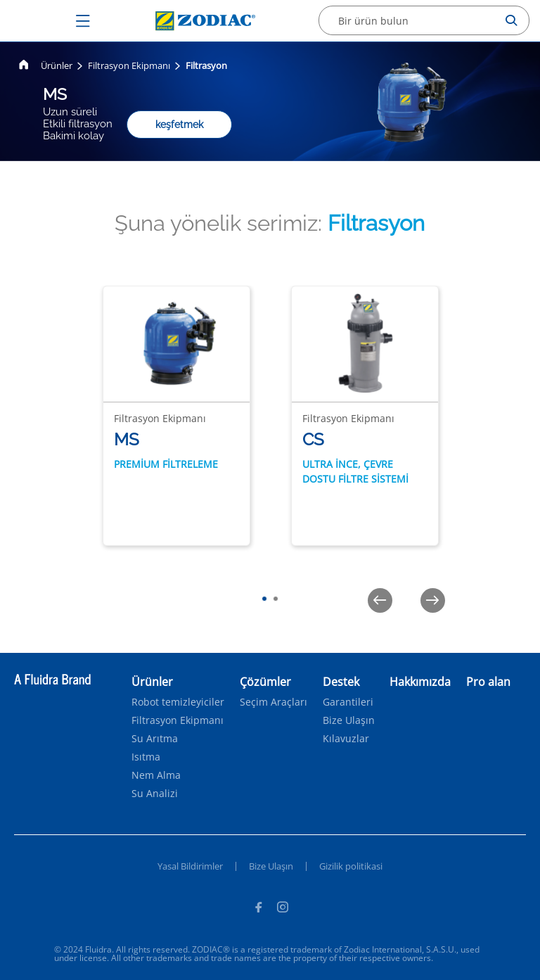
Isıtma (146, 757)
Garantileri (348, 702)
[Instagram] (283, 909)
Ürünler (57, 65)
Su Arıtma (155, 739)
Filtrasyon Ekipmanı (129, 65)
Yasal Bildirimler (190, 866)
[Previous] (380, 600)
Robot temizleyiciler (178, 702)
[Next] (433, 600)
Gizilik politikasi (351, 866)
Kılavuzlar (346, 739)
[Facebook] (258, 909)
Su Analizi (155, 794)
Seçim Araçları (274, 702)
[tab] (264, 599)
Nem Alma (156, 775)
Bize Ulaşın (349, 720)
